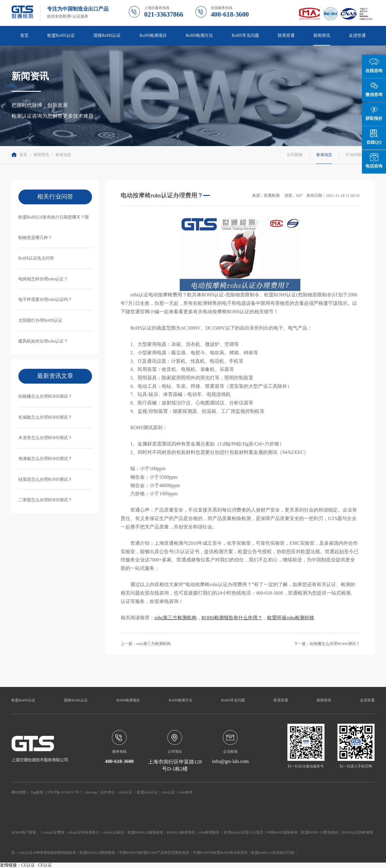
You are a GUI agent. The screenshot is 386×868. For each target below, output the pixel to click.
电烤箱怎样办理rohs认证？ (43, 279)
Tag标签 (37, 792)
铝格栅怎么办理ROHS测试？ (45, 396)
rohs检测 (185, 792)
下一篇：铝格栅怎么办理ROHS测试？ (327, 644)
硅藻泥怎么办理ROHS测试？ (45, 479)
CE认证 (28, 865)
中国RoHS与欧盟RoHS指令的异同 (220, 853)
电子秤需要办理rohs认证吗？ (45, 299)
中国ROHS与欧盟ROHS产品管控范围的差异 (154, 853)
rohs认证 (125, 792)
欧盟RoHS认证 (61, 35)
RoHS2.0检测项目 (181, 832)
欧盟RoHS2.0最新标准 (145, 832)
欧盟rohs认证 (147, 792)
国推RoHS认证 (107, 35)
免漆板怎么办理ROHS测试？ (45, 458)
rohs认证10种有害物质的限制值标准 (47, 853)
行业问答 (354, 155)
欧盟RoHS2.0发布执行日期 (273, 853)
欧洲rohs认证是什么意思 (244, 832)
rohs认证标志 (114, 832)
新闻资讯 (322, 35)
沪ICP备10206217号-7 (64, 792)
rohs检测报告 (209, 832)
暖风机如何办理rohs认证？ (43, 341)
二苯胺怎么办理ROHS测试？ (45, 500)
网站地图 (19, 792)
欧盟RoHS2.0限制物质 (97, 853)
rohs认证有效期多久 (84, 832)
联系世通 (286, 35)
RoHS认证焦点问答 (36, 258)
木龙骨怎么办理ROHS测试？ (45, 438)
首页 (24, 35)
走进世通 (357, 35)
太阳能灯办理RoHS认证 (41, 320)
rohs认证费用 (54, 832)
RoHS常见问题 (245, 35)
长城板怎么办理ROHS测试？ (45, 417)
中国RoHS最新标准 (282, 832)
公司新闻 (295, 155)
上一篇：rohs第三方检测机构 (146, 644)
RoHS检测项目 (153, 35)
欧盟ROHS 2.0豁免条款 (320, 832)
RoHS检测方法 (199, 35)
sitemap (91, 792)
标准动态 (63, 155)
